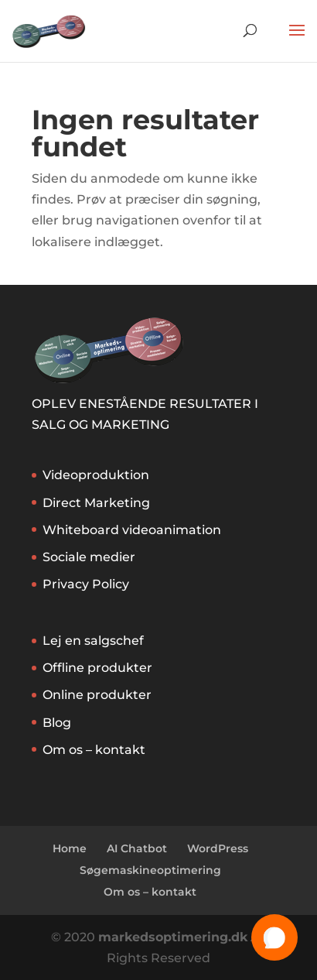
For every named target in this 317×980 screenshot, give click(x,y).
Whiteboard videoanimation (132, 530)
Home (70, 848)
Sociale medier (89, 557)
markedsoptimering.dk (173, 937)
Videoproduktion (96, 475)
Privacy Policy (86, 584)
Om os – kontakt (94, 750)
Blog (57, 723)
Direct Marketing (96, 503)
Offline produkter (97, 668)
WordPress (218, 848)
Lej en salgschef (93, 641)
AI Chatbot (137, 848)
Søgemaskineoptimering (150, 870)
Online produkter (97, 695)
